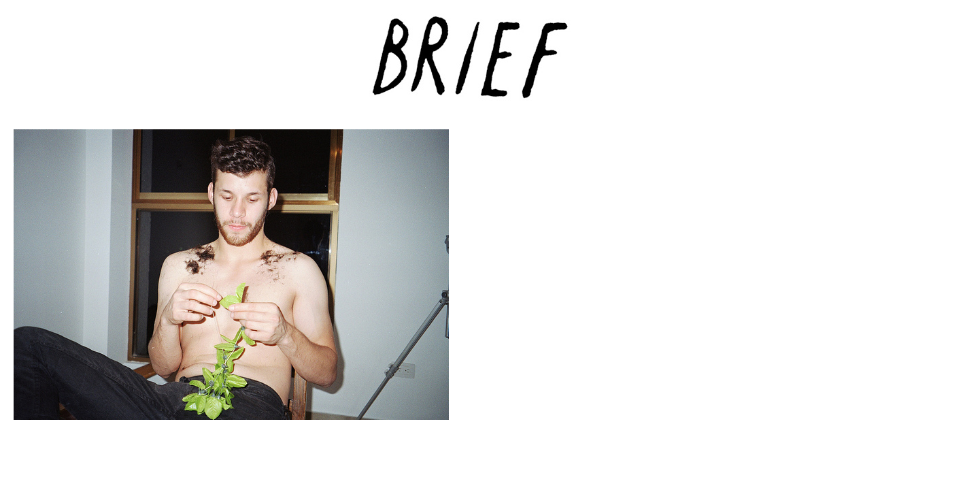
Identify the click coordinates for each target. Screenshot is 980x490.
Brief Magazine (490, 65)
